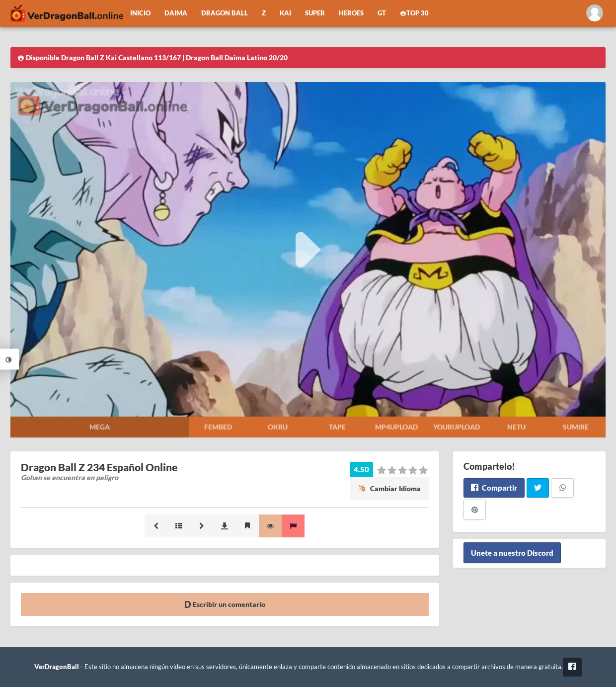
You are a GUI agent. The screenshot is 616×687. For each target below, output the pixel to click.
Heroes (351, 13)
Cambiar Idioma (389, 488)
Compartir (494, 488)
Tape (337, 427)
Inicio (140, 13)
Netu (516, 427)
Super (315, 13)
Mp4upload (396, 427)
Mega (100, 427)
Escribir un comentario (225, 604)
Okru (278, 427)
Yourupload (457, 427)
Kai (285, 13)
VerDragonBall (57, 667)
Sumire (576, 427)
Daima (176, 13)
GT (382, 13)
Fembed (218, 427)
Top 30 (414, 13)
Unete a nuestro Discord (512, 553)
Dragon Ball (225, 13)
